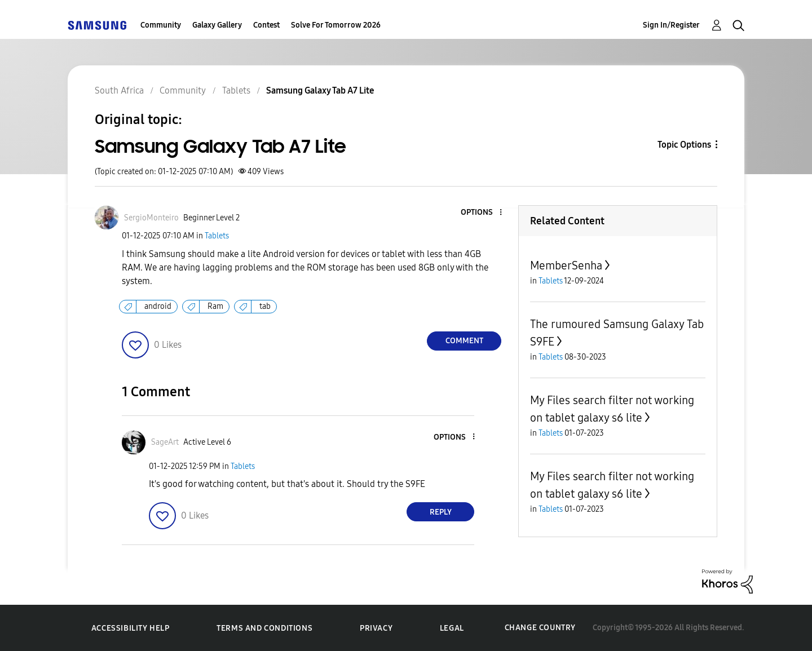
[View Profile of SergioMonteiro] (151, 218)
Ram (215, 306)
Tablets (217, 236)
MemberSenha (566, 265)
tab (265, 306)
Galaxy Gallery (217, 25)
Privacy (376, 628)
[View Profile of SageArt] (165, 442)
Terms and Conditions (264, 628)
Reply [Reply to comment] (441, 512)
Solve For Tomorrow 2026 (336, 25)
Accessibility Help (131, 628)
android (158, 306)
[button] (482, 213)
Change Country (540, 628)
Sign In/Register (671, 25)
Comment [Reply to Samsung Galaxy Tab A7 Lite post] (464, 341)
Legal (452, 628)
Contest (266, 25)
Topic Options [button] (684, 145)
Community (161, 25)
